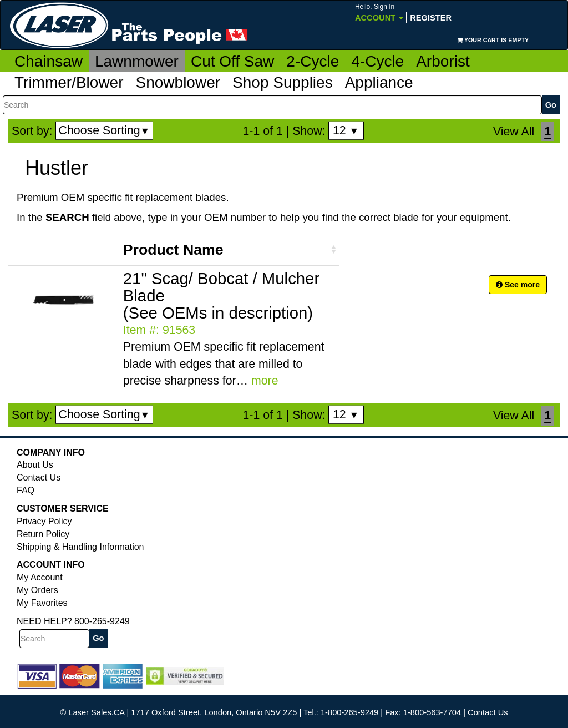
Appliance (379, 82)
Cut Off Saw (232, 61)
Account (379, 12)
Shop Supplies (283, 82)
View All (514, 132)
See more (518, 285)
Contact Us (39, 477)
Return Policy (43, 534)
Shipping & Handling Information (80, 547)
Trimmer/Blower (69, 82)
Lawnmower (137, 61)
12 (346, 130)
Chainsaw (49, 61)
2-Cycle (313, 61)
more (265, 381)
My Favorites (42, 603)
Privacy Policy (44, 521)
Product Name (173, 250)
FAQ (26, 490)
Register (431, 18)
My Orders (37, 590)
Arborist (443, 61)
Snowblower (178, 82)
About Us (35, 465)
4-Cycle (377, 61)
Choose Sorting (105, 130)
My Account (40, 577)
